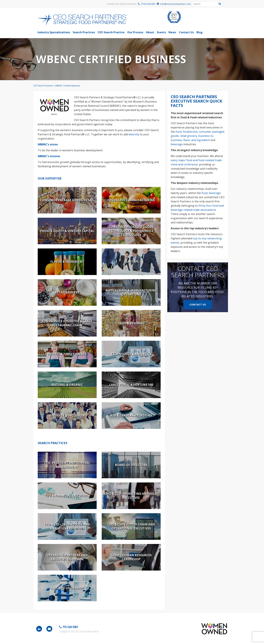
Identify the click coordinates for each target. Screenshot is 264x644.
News (172, 32)
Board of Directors (131, 465)
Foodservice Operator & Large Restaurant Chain (67, 323)
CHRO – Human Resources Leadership (131, 557)
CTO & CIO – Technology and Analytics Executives (67, 526)
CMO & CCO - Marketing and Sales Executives (131, 496)
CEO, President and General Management (67, 465)
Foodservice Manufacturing (131, 200)
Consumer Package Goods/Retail (67, 200)
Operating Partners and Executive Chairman (67, 557)
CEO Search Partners (43, 86)
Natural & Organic (67, 385)
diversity (134, 134)
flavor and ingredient (197, 140)
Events (161, 32)
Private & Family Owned (67, 354)
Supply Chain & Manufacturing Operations (131, 292)
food (179, 132)
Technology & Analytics (131, 354)
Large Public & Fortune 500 (131, 385)
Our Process (135, 32)
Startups (131, 262)
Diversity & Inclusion (67, 415)
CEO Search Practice (111, 32)
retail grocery (188, 136)
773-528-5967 (70, 627)
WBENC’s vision (48, 144)
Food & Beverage (131, 323)
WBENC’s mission (49, 156)
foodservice (190, 132)
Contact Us (186, 32)
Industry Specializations (54, 32)
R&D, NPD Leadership (67, 588)
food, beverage (211, 193)
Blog (200, 32)
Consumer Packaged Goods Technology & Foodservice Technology (131, 231)
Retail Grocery (67, 292)
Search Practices (84, 32)
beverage (177, 144)
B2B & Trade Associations (131, 415)
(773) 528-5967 (148, 4)
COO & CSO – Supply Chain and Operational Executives (131, 526)
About (150, 32)
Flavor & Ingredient (67, 262)
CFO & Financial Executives (67, 496)
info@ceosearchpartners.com (176, 4)
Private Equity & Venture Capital (67, 231)
